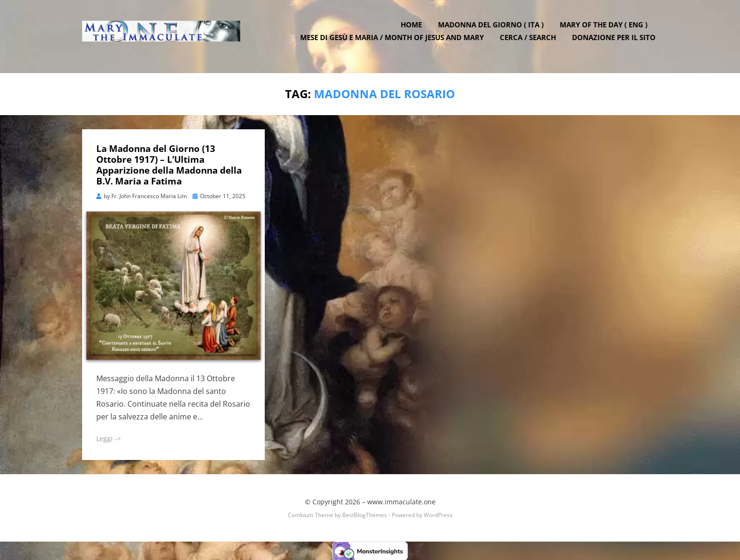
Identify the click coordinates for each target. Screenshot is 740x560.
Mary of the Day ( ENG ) (606, 30)
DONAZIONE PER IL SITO (616, 42)
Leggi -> (109, 439)
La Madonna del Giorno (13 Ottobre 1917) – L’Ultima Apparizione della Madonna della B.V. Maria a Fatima (169, 165)
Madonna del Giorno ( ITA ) (493, 30)
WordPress (438, 515)
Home (414, 30)
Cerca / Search (530, 42)
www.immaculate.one (401, 502)
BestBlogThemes (365, 515)
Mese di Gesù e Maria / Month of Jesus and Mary (394, 42)
